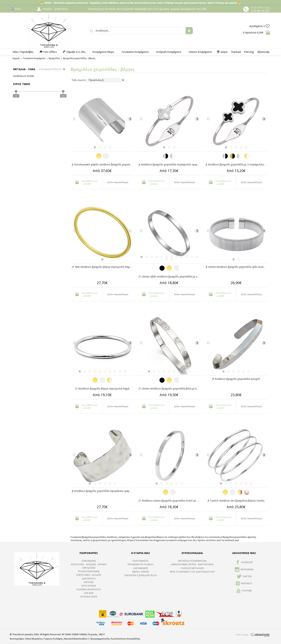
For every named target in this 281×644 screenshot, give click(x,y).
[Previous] (74, 119)
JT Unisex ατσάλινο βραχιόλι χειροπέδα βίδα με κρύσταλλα (170, 388)
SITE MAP (89, 593)
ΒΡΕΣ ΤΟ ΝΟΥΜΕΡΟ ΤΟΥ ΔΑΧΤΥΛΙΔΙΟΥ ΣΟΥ (192, 572)
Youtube (244, 591)
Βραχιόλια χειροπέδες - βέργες (79, 58)
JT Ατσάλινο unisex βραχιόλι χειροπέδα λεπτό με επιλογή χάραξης (170, 501)
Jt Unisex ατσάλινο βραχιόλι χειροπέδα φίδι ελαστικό (237, 267)
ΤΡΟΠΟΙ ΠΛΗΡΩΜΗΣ (89, 571)
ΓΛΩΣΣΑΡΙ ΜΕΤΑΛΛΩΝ (192, 568)
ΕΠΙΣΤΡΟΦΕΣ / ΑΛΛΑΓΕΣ (89, 575)
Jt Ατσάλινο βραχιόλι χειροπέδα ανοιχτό (236, 379)
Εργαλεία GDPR (89, 597)
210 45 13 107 (260, 11)
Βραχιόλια (54, 58)
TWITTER (244, 577)
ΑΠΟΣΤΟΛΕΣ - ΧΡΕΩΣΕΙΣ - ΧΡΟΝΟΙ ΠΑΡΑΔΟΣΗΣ (89, 566)
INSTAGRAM (244, 570)
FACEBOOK (244, 563)
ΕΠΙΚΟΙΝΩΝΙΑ (89, 561)
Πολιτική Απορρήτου (89, 589)
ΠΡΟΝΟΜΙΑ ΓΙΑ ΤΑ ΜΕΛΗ (140, 564)
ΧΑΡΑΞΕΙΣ (89, 582)
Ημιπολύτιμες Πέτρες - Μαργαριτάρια (192, 564)
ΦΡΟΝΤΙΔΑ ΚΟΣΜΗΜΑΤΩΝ (192, 561)
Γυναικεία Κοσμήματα (34, 58)
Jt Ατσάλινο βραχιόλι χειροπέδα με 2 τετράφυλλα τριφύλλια (237, 164)
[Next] (130, 119)
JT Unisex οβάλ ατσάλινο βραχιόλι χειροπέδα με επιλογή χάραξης (170, 276)
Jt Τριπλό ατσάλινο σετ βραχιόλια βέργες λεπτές (236, 501)
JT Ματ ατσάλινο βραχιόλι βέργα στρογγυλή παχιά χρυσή (103, 267)
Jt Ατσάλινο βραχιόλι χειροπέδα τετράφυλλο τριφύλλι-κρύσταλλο (170, 164)
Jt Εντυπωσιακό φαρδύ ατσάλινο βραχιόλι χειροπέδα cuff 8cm (103, 164)
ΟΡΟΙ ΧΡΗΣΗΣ (89, 586)
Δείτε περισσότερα (118, 182)
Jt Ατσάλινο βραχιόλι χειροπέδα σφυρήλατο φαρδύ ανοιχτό (103, 491)
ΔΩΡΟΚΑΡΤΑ (89, 578)
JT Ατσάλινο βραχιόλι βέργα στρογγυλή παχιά (102, 388)
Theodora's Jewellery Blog (140, 575)
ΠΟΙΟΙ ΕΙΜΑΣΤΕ (140, 561)
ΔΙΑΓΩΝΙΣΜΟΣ (141, 568)
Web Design (242, 635)
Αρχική (16, 58)
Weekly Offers (141, 572)
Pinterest (244, 584)
